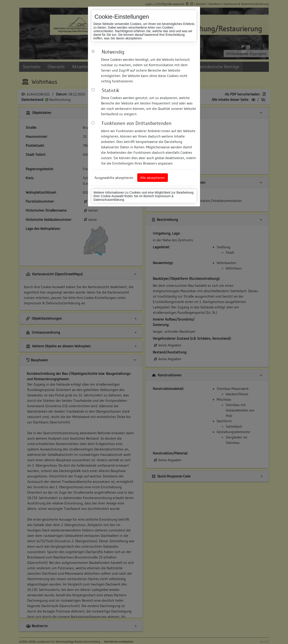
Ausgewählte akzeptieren (114, 178)
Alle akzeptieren (153, 178)
